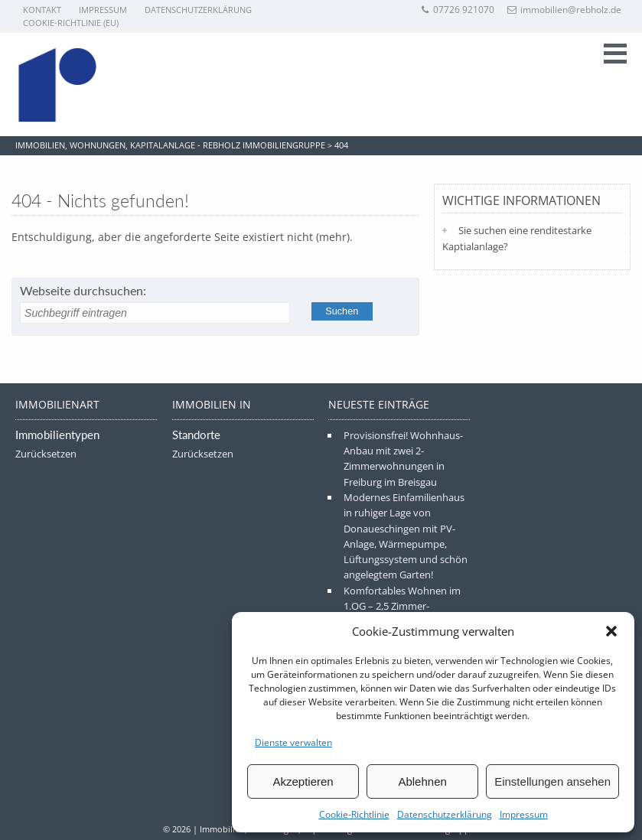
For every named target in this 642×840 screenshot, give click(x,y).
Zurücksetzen (46, 454)
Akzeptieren (303, 781)
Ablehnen (422, 781)
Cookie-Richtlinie (354, 814)
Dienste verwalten (293, 742)
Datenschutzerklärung (445, 814)
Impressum (524, 814)
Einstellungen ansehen (552, 781)
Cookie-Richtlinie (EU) (71, 23)
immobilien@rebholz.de (564, 10)
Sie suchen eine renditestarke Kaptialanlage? (517, 238)
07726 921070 (457, 10)
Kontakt (42, 10)
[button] (611, 631)
